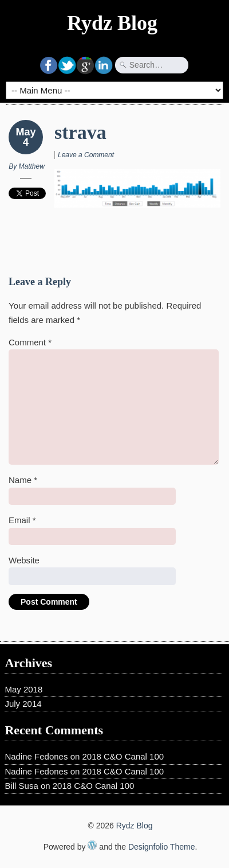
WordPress (92, 845)
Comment (30, 342)
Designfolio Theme (161, 847)
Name (23, 480)
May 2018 (23, 689)
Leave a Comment (86, 155)
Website (24, 560)
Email (22, 520)
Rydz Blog (112, 23)
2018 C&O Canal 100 (123, 756)
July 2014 (23, 704)
